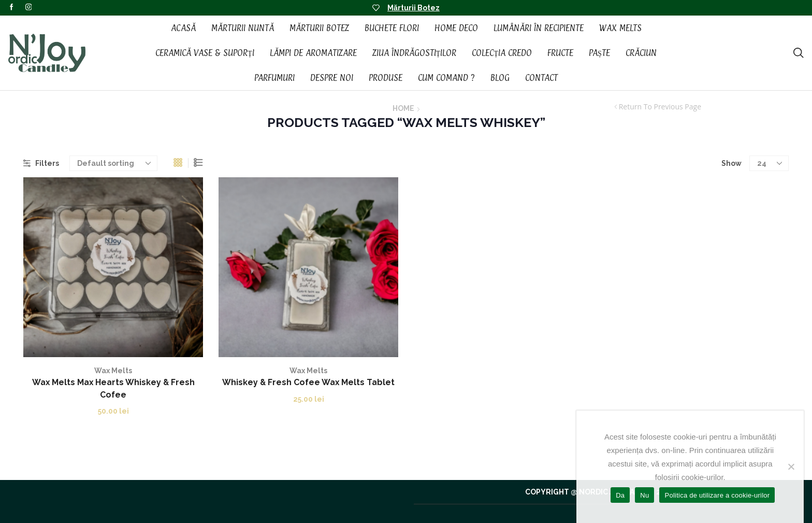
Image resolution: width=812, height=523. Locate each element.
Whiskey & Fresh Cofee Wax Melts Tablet (308, 382)
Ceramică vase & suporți (205, 53)
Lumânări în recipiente (539, 28)
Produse (386, 78)
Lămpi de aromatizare (313, 53)
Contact (541, 78)
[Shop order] (113, 163)
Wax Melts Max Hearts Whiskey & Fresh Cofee (113, 388)
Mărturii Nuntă (243, 28)
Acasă (183, 28)
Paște (599, 53)
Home (403, 108)
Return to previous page (660, 107)
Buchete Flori (392, 28)
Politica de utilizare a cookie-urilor (717, 495)
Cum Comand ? (446, 78)
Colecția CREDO (502, 53)
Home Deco (456, 28)
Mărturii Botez (414, 8)
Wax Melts (620, 28)
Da (620, 495)
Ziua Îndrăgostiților (415, 53)
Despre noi (332, 78)
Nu (644, 495)
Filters (41, 163)
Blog (500, 78)
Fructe (560, 53)
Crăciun (641, 53)
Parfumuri (274, 78)
